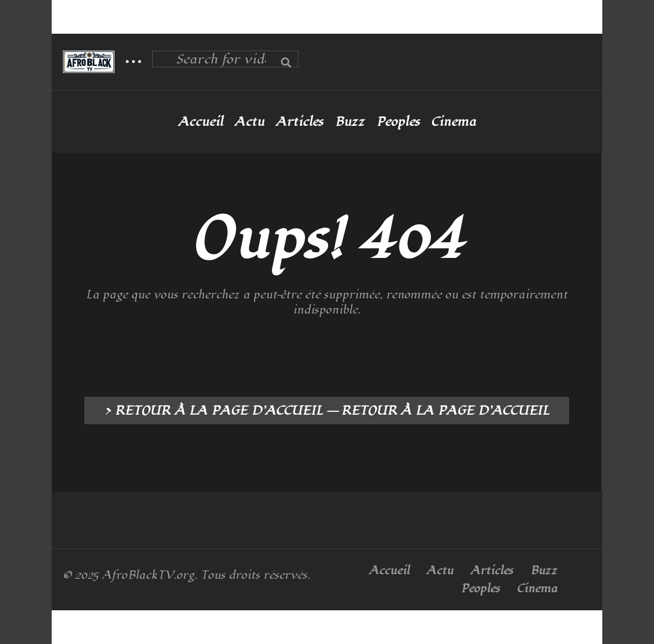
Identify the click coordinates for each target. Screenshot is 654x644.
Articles (300, 122)
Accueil (201, 122)
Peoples (398, 122)
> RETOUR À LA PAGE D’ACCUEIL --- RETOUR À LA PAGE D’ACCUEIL (327, 411)
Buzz (350, 122)
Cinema (453, 122)
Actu (249, 122)
